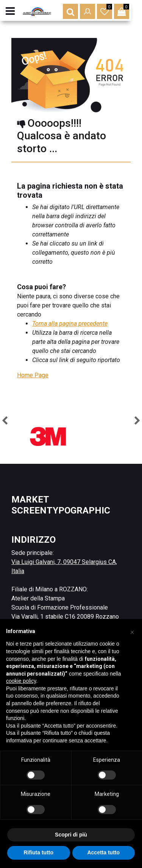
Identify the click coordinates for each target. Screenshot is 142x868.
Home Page (33, 375)
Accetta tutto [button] (103, 852)
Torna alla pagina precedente (70, 324)
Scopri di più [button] (71, 835)
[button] (81, 11)
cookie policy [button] (21, 681)
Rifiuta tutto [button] (38, 852)
